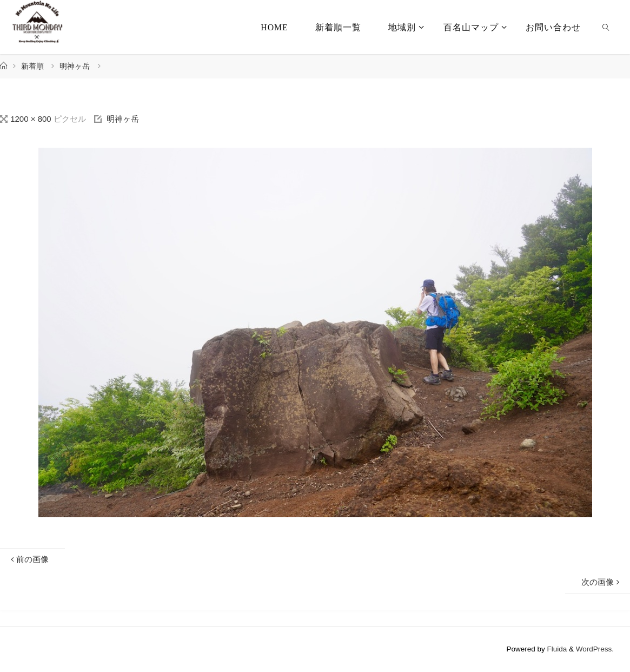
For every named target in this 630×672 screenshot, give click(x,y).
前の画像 (28, 559)
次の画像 (602, 582)
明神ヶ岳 (75, 66)
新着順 (32, 66)
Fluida (556, 649)
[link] (606, 27)
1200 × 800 (32, 119)
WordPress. (595, 649)
